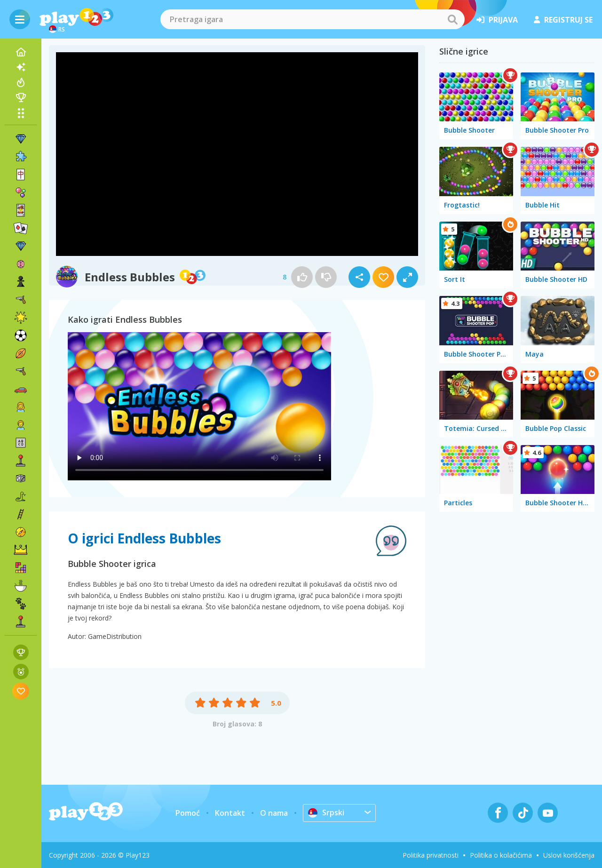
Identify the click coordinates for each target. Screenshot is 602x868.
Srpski (326, 812)
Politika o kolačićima (501, 855)
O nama (274, 813)
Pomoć (188, 813)
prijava (497, 20)
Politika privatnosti (431, 855)
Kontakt (230, 813)
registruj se (563, 20)
